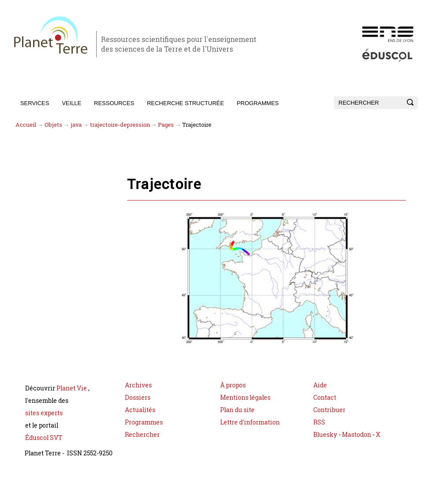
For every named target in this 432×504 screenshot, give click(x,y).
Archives (138, 386)
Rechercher (142, 435)
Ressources (114, 103)
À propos (233, 386)
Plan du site (237, 411)
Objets (53, 125)
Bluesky (325, 435)
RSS (319, 423)
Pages (166, 125)
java (76, 125)
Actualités (140, 411)
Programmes (257, 103)
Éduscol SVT (44, 438)
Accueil (26, 125)
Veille (71, 103)
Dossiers (138, 398)
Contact (325, 398)
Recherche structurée (186, 103)
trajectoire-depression (120, 125)
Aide (320, 386)
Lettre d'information (250, 423)
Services (35, 103)
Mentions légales (245, 398)
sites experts (44, 414)
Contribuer (329, 411)
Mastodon (357, 435)
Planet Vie (72, 389)
